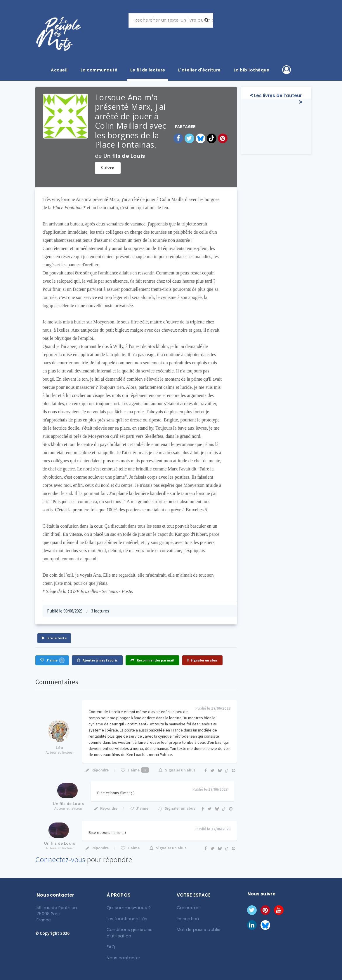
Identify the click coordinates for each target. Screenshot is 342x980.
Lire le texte (54, 638)
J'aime (52, 660)
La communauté (99, 70)
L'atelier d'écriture (199, 70)
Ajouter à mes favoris (97, 660)
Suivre (108, 168)
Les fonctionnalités (126, 918)
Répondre (97, 770)
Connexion (188, 908)
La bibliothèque (252, 70)
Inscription (188, 918)
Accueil (59, 70)
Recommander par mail (152, 660)
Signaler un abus (202, 660)
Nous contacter (123, 957)
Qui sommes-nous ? (128, 908)
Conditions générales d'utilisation (129, 932)
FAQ (111, 946)
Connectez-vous (60, 859)
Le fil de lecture (148, 70)
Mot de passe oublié (198, 929)
